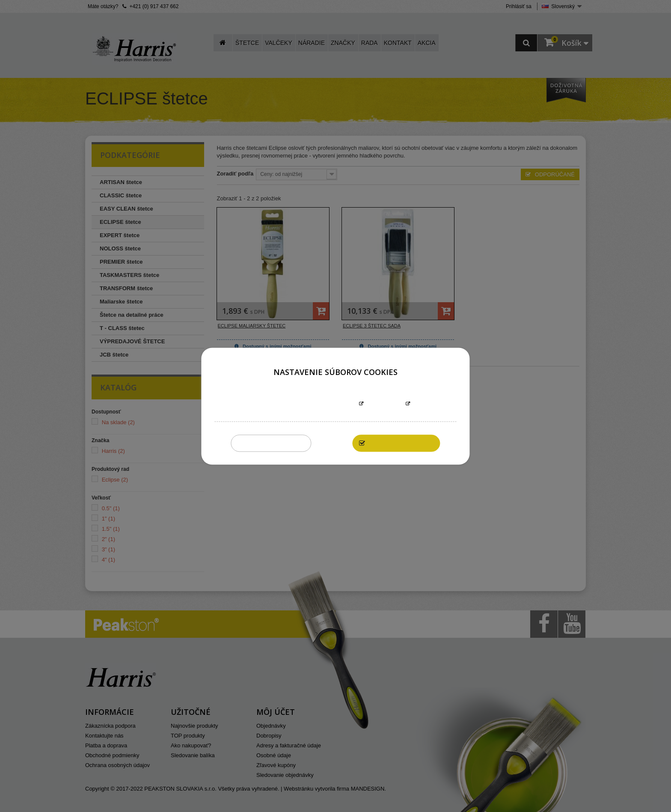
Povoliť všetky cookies (401, 443)
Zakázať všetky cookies (271, 443)
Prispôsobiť (384, 404)
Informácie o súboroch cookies (309, 404)
